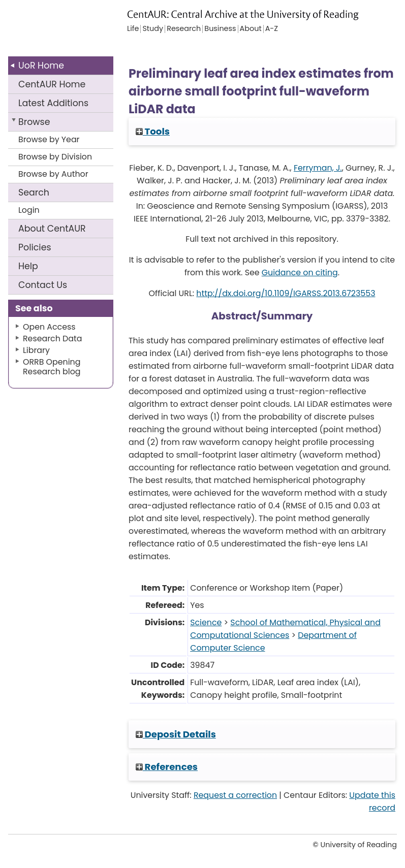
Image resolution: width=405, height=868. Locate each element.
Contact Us (43, 285)
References (167, 767)
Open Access (49, 327)
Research (184, 29)
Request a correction (235, 795)
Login (29, 210)
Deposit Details (176, 734)
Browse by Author (53, 174)
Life (133, 29)
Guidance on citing (300, 272)
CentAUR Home (52, 84)
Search (34, 192)
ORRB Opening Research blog (52, 367)
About (52, 229)
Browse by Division (55, 157)
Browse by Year (49, 139)
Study (153, 29)
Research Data (52, 339)
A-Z (272, 29)
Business (220, 29)
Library (36, 350)
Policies (35, 247)
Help (28, 266)
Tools (153, 131)
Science (206, 622)
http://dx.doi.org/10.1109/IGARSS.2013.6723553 (286, 293)
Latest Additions (53, 103)
